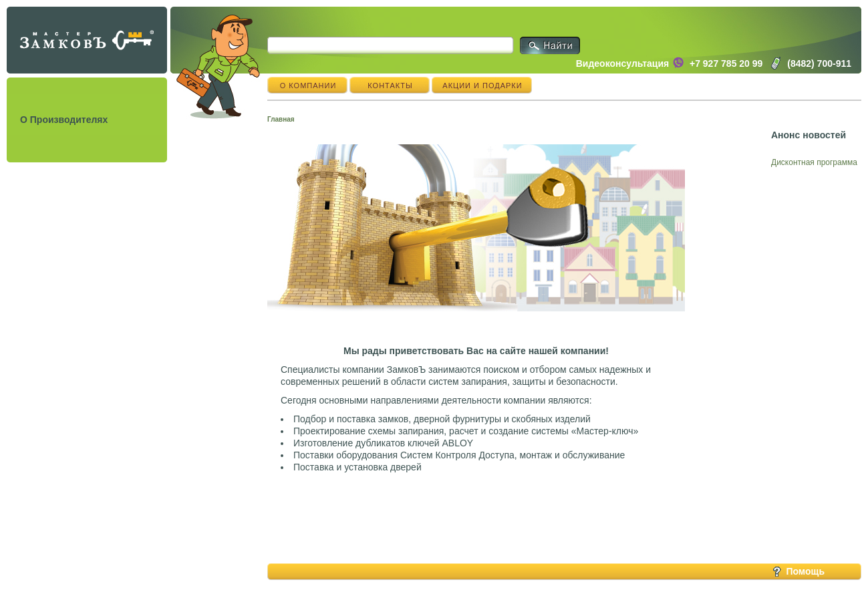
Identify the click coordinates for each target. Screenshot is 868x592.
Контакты (390, 86)
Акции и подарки (482, 86)
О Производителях (64, 120)
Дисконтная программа (814, 162)
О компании (308, 86)
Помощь (805, 571)
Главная (281, 119)
